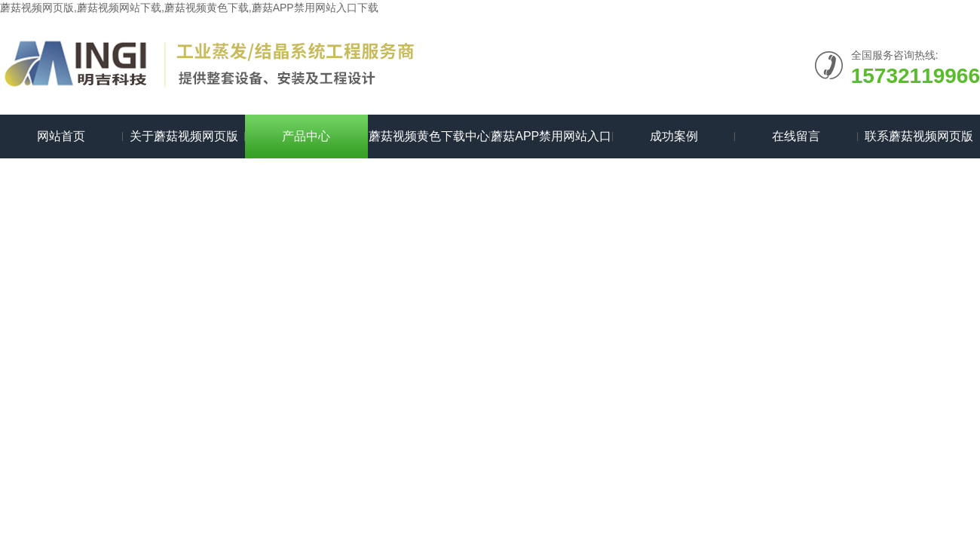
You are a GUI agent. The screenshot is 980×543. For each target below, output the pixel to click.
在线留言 (796, 136)
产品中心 (306, 136)
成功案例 (674, 136)
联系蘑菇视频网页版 (919, 136)
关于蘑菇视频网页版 (184, 136)
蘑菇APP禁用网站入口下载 (551, 144)
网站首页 (61, 136)
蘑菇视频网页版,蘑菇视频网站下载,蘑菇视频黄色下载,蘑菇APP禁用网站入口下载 (189, 8)
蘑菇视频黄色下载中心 (429, 136)
